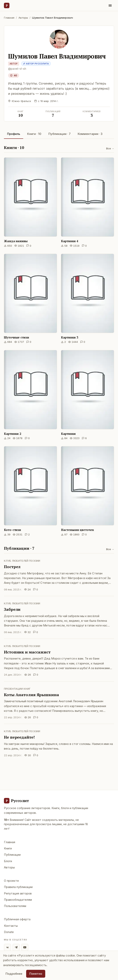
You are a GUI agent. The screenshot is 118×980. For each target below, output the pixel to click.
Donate (9, 932)
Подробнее (14, 974)
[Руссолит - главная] (16, 801)
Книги (8, 848)
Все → (110, 148)
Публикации (12, 855)
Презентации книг (17, 689)
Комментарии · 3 (90, 134)
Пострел (12, 567)
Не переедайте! (19, 737)
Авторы (23, 18)
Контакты (11, 926)
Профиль (14, 134)
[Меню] (110, 5)
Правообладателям (18, 900)
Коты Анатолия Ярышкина (31, 695)
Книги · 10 (34, 134)
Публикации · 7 (59, 134)
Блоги (8, 861)
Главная (9, 18)
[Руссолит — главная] (7, 5)
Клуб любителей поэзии (22, 561)
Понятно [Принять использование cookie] (36, 974)
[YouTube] (25, 947)
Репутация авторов (18, 893)
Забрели (12, 609)
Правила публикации (18, 887)
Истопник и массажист (27, 652)
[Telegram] (16, 947)
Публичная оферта (17, 919)
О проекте (11, 881)
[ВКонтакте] (7, 947)
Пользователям (15, 906)
